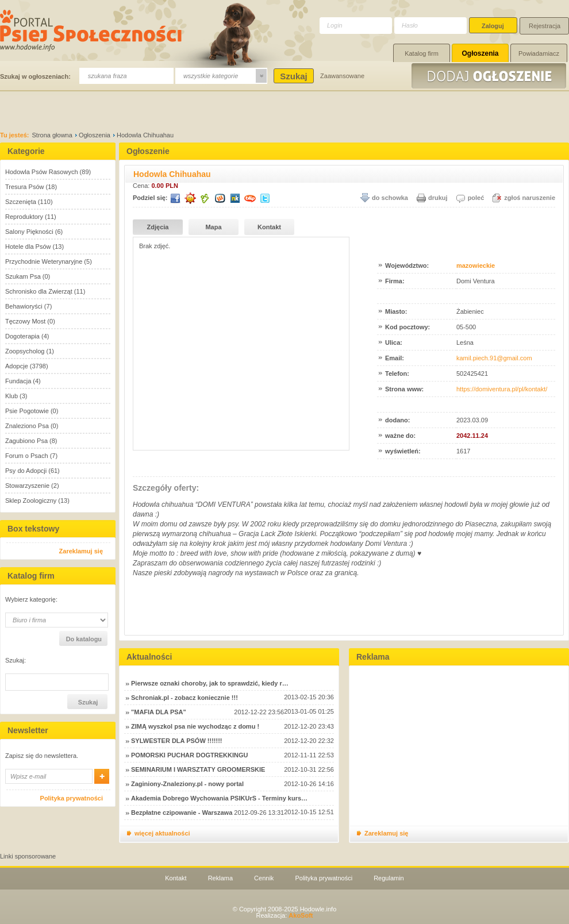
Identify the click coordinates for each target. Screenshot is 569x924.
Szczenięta (21, 202)
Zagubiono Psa (26, 441)
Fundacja (18, 381)
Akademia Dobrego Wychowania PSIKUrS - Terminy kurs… (219, 798)
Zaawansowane (342, 76)
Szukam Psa (23, 276)
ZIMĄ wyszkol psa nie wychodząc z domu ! (195, 726)
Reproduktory (24, 217)
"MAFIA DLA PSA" (159, 712)
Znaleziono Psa (27, 426)
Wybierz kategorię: (31, 600)
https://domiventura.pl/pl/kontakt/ (502, 389)
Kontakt (269, 227)
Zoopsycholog (25, 351)
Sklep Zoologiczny (31, 500)
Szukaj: (16, 661)
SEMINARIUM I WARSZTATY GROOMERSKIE (198, 769)
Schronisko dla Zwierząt (39, 291)
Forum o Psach (27, 456)
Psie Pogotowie (27, 411)
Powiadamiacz (539, 53)
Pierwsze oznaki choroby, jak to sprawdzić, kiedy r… (210, 683)
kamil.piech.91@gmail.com (494, 358)
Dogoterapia (22, 336)
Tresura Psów (24, 187)
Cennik (264, 878)
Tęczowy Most (25, 321)
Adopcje (17, 366)
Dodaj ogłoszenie (490, 76)
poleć (476, 198)
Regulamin (389, 878)
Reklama (220, 878)
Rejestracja (545, 26)
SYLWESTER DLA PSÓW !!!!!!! (176, 741)
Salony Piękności (29, 232)
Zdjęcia (158, 227)
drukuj (438, 198)
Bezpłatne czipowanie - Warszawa (182, 813)
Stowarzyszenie (27, 486)
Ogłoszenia (480, 53)
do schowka (390, 198)
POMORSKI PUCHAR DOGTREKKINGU (190, 755)
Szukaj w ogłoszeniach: (35, 76)
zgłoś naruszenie (530, 198)
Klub (11, 396)
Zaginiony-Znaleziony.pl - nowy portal (187, 784)
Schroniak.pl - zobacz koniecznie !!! (184, 698)
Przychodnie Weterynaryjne (44, 261)
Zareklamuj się (81, 551)
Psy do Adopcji (26, 471)
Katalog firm (422, 53)
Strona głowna (52, 135)
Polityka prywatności (72, 798)
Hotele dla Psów (28, 247)
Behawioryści (24, 306)
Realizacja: (284, 915)
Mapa (213, 227)
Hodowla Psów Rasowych (42, 172)
